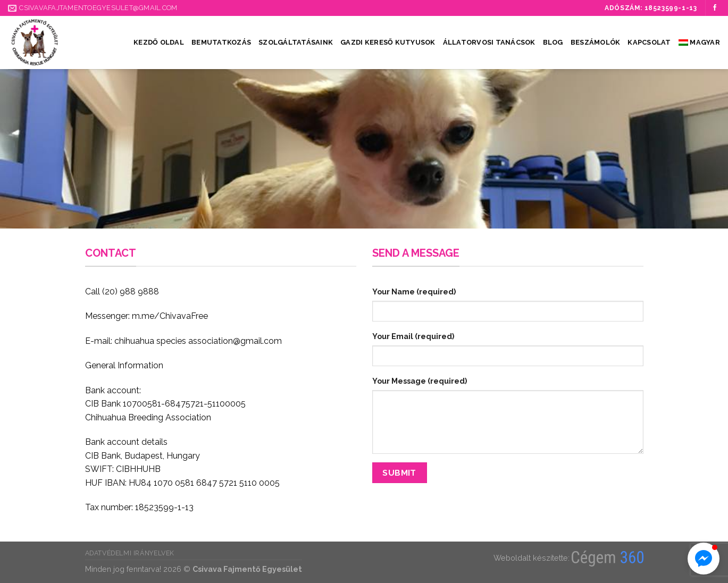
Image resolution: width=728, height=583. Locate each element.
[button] (704, 559)
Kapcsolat (649, 42)
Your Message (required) (420, 381)
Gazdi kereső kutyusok (388, 42)
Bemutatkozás (221, 42)
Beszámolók (596, 42)
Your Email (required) (413, 336)
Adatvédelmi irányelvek (130, 553)
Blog (553, 42)
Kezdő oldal (159, 42)
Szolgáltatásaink (296, 42)
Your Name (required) (414, 291)
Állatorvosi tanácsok (489, 42)
